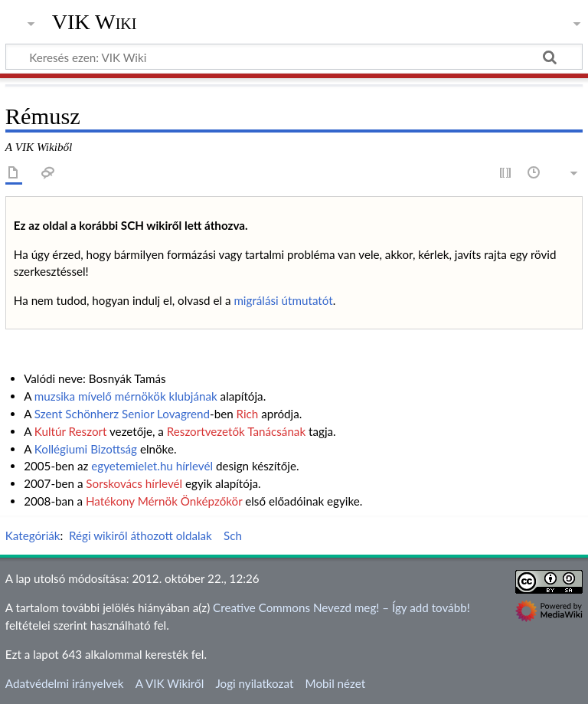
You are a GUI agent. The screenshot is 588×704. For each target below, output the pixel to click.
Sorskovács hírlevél (134, 483)
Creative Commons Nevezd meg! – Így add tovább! (341, 607)
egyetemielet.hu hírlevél (152, 466)
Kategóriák (33, 535)
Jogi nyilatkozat (254, 683)
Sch (233, 535)
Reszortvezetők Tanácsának (236, 431)
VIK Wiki (95, 22)
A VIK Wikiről (170, 683)
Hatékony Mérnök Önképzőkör (164, 501)
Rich (248, 414)
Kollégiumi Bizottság (86, 449)
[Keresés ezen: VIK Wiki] (294, 57)
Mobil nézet (336, 683)
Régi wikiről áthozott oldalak (140, 535)
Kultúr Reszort (71, 431)
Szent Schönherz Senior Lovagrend (122, 414)
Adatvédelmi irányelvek (65, 683)
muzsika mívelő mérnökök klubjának (126, 396)
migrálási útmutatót (283, 300)
